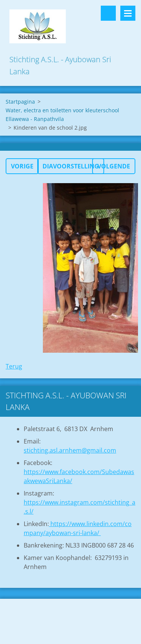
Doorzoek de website (108, 13)
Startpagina (20, 102)
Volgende (114, 166)
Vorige (22, 166)
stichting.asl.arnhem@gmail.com (70, 450)
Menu (128, 13)
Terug (14, 366)
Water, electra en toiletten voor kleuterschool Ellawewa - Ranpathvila (62, 115)
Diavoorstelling (71, 166)
